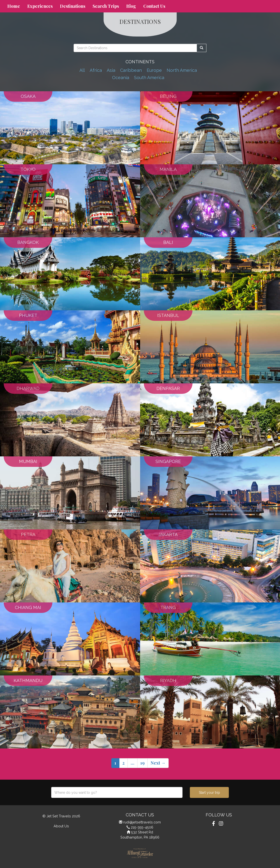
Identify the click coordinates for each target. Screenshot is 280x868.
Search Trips (106, 6)
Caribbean (131, 70)
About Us (61, 826)
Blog (131, 6)
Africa (96, 70)
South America (149, 78)
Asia (111, 70)
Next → (158, 763)
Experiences (40, 6)
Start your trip (209, 793)
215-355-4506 (142, 827)
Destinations (73, 6)
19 (142, 763)
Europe (154, 70)
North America (182, 70)
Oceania (121, 78)
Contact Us (154, 6)
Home (14, 6)
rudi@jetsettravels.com (142, 822)
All (82, 70)
